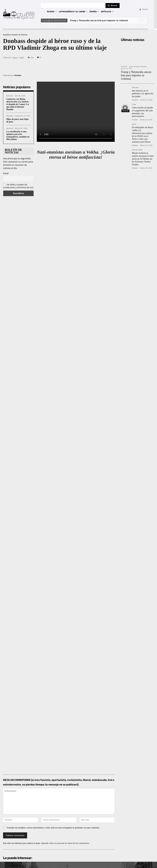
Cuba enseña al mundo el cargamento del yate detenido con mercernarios (143, 106)
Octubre (18, 75)
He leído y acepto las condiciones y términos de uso (18, 186)
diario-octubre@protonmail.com (33, 828)
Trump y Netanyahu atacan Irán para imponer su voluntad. (99, 20)
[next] (146, 20)
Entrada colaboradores (127, 862)
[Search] (113, 6)
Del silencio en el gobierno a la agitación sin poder (142, 89)
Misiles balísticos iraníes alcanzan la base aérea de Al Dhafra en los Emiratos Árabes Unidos (143, 146)
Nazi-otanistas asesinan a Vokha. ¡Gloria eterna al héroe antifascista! (76, 155)
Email (6, 173)
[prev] (141, 20)
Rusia (134, 118)
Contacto (144, 862)
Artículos (10, 96)
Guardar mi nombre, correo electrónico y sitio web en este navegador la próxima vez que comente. (53, 760)
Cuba (134, 99)
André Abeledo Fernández (138, 66)
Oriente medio (137, 139)
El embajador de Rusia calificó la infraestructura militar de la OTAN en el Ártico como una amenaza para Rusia (143, 126)
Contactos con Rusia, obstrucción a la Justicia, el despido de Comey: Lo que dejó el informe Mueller (18, 104)
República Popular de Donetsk (15, 35)
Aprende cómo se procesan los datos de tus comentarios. (65, 776)
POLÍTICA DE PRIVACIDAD (49, 862)
